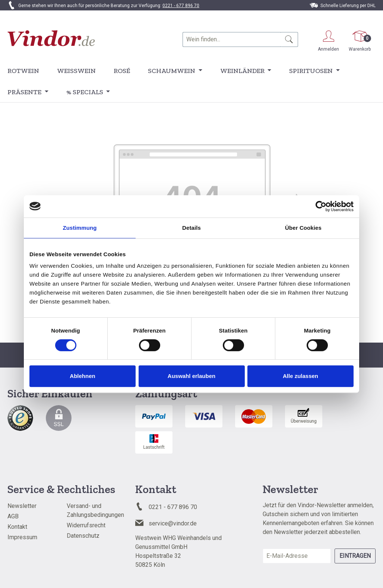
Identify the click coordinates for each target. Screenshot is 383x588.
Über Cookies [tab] (303, 228)
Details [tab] (191, 228)
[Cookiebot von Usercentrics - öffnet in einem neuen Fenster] (321, 206)
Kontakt (17, 527)
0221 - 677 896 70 (181, 6)
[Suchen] (289, 39)
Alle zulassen (300, 376)
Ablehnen (82, 376)
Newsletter (22, 506)
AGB (13, 516)
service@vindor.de (173, 523)
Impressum (22, 537)
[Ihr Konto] (328, 40)
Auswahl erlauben (191, 376)
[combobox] (232, 39)
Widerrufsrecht (86, 525)
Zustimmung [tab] (80, 228)
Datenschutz (83, 536)
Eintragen (355, 556)
